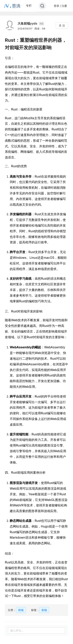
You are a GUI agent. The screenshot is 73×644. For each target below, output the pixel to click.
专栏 (29, 6)
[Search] (42, 6)
